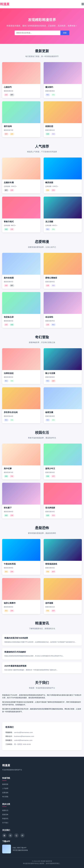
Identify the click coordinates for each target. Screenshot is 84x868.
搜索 (65, 33)
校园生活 (5, 810)
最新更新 (5, 784)
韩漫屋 (6, 765)
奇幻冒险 (5, 797)
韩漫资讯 (5, 819)
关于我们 (5, 823)
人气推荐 (5, 788)
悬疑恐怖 (5, 815)
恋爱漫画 (5, 793)
